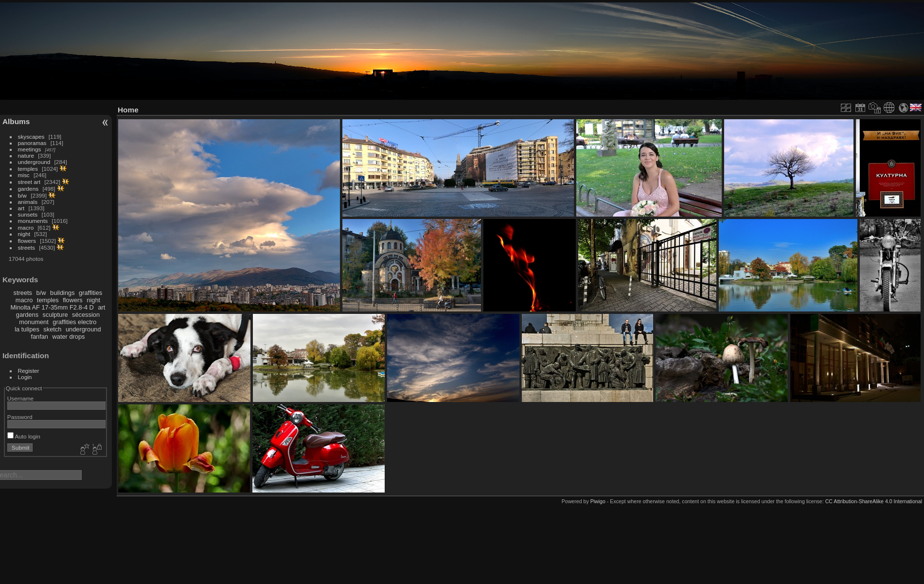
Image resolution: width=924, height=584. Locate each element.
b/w (22, 195)
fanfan (39, 337)
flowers (27, 241)
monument (34, 322)
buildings (62, 293)
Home (128, 110)
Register (29, 371)
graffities (90, 293)
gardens (28, 189)
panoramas (32, 143)
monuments (33, 221)
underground (34, 162)
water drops (69, 337)
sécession (86, 315)
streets (27, 247)
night (24, 234)
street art (29, 182)
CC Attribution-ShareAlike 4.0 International (874, 501)
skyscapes (31, 137)
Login (25, 377)
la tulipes (27, 329)
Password (20, 417)
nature (26, 155)
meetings (30, 149)
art (21, 208)
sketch (52, 329)
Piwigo (598, 501)
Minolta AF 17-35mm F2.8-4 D (52, 307)
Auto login (24, 436)
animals (28, 202)
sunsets (28, 214)
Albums (16, 121)
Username (20, 398)
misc (24, 175)
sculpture (55, 315)
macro (26, 228)
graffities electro (74, 322)
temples (28, 169)
